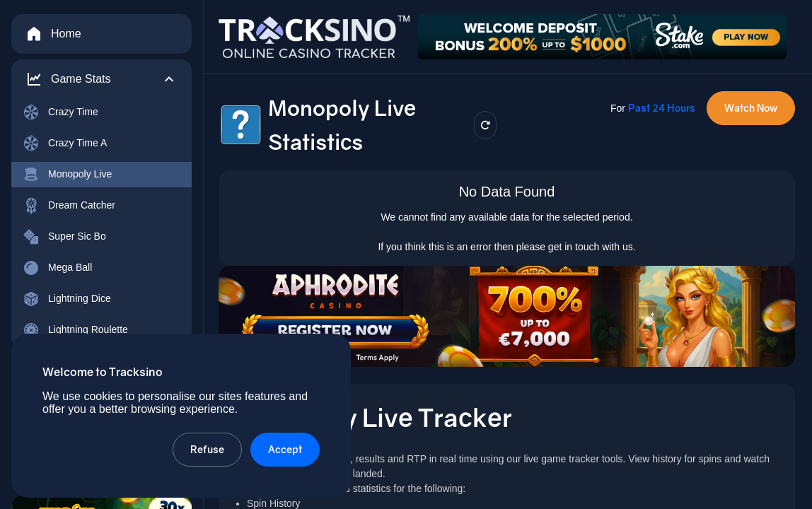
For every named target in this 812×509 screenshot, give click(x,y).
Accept (285, 449)
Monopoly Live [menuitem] (67, 175)
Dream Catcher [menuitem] (69, 206)
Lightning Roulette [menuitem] (75, 330)
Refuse (207, 449)
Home (53, 34)
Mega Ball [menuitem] (57, 268)
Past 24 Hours (662, 108)
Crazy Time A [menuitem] (65, 144)
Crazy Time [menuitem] (60, 112)
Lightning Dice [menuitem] (67, 299)
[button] (101, 79)
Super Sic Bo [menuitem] (64, 237)
